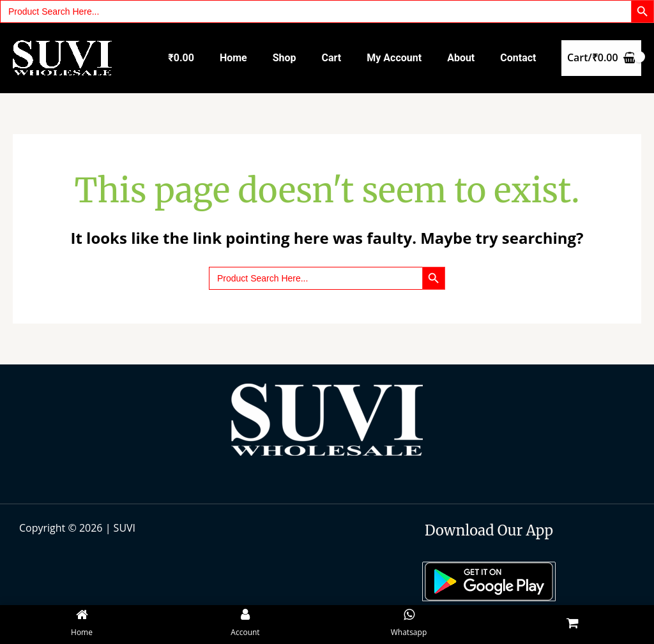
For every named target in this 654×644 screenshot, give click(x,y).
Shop (285, 58)
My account (394, 58)
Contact (518, 58)
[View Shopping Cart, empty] (601, 58)
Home (233, 58)
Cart (332, 58)
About (461, 58)
